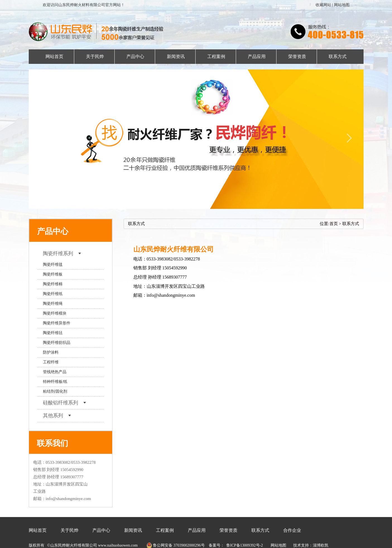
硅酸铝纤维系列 (65, 403)
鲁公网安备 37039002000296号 (174, 545)
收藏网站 (323, 5)
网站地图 (342, 5)
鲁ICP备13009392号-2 (245, 545)
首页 (334, 224)
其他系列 (57, 416)
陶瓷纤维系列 (62, 254)
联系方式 (351, 224)
